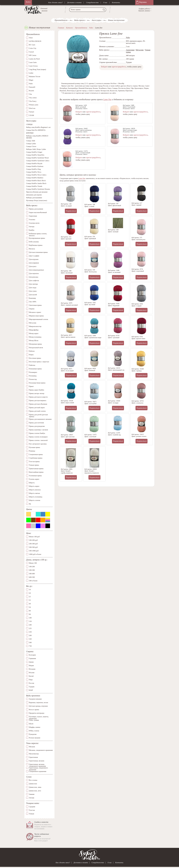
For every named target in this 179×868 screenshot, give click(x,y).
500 (30, 643)
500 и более (33, 581)
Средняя (32, 807)
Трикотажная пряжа (36, 469)
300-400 (32, 574)
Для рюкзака (34, 277)
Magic (31, 80)
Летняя (32, 798)
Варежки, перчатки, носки (39, 703)
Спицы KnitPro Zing (33, 169)
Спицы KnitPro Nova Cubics (36, 175)
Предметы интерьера (37, 713)
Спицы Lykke (31, 144)
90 (30, 614)
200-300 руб (33, 544)
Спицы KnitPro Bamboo (35, 178)
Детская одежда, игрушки (38, 706)
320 (30, 639)
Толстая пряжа (34, 462)
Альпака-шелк (34, 223)
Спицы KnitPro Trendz (34, 186)
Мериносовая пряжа (36, 316)
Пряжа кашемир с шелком (38, 430)
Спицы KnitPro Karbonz (35, 167)
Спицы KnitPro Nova (34, 172)
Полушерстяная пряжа (37, 383)
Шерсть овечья (34, 493)
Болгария (32, 655)
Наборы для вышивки (34, 198)
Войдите (104, 67)
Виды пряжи (79, 20)
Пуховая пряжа (34, 447)
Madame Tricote (35, 77)
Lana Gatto (33, 62)
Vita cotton (33, 98)
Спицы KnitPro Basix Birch (36, 181)
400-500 (32, 577)
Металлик (33, 323)
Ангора (32, 227)
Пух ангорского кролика (38, 444)
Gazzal (31, 52)
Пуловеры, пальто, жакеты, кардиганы (39, 717)
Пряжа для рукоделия (37, 426)
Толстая (32, 810)
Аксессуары (96, 20)
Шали (31, 724)
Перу (31, 680)
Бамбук (32, 230)
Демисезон (33, 784)
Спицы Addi (31, 141)
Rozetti (31, 91)
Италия (32, 673)
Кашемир (32, 298)
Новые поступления (116, 20)
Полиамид (33, 376)
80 (30, 611)
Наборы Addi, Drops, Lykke (36, 149)
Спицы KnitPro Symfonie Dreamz (38, 189)
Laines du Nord (34, 59)
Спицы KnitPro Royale (34, 164)
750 (30, 646)
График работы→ (145, 9)
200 (30, 625)
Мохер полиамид (35, 337)
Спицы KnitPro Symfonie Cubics (38, 161)
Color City (33, 48)
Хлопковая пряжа (35, 476)
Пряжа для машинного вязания (40, 419)
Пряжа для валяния (36, 209)
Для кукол (33, 266)
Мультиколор (34, 754)
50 (30, 607)
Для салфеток (34, 281)
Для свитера (33, 284)
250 (30, 632)
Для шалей (33, 295)
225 (30, 628)
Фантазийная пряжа (36, 472)
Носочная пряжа (35, 358)
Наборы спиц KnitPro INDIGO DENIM (37, 137)
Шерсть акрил (34, 486)
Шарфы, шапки (35, 727)
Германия (32, 659)
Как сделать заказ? (55, 3)
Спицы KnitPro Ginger (34, 152)
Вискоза (32, 249)
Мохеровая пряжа (35, 344)
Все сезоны (33, 780)
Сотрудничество (92, 3)
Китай (31, 676)
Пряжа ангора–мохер (37, 394)
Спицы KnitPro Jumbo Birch (36, 184)
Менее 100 (33, 563)
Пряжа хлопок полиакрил (38, 437)
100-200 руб (33, 540)
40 (30, 604)
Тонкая (32, 814)
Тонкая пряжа (34, 465)
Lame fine (107, 99)
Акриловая (33, 216)
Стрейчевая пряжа (36, 458)
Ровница (32, 451)
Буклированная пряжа (37, 238)
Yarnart (32, 112)
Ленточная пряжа (35, 305)
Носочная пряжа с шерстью (39, 362)
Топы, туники (34, 720)
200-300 (32, 570)
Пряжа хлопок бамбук (37, 433)
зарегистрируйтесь (119, 67)
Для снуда (33, 288)
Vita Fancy (33, 101)
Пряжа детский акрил (37, 408)
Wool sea (32, 108)
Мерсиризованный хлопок (39, 319)
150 (30, 621)
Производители (61, 20)
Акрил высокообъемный (38, 213)
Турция (32, 687)
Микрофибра (34, 330)
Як (30, 504)
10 (30, 590)
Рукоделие (33, 734)
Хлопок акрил (34, 479)
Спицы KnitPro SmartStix (35, 155)
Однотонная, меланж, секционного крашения (37, 764)
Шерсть (32, 483)
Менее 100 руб (34, 537)
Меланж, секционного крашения (41, 750)
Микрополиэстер (35, 326)
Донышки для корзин (34, 195)
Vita (30, 94)
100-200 (32, 567)
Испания (32, 669)
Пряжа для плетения (36, 423)
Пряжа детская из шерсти (38, 397)
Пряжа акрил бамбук (37, 390)
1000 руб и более (35, 554)
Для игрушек (34, 259)
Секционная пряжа (36, 455)
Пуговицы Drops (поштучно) (37, 201)
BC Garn (32, 45)
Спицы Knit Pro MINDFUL (36, 130)
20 (30, 593)
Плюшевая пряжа (35, 369)
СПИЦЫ (29, 125)
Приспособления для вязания (37, 192)
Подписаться (71, 211)
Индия (31, 666)
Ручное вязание (35, 738)
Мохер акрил (34, 334)
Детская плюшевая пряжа (38, 252)
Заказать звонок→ (145, 11)
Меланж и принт (35, 312)
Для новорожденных (36, 270)
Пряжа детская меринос (38, 401)
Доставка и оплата (74, 3)
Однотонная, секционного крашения (38, 768)
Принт (31, 386)
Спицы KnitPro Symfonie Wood (37, 158)
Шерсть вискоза (35, 490)
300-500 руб (33, 547)
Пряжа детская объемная (38, 404)
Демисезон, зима (35, 787)
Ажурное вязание (35, 699)
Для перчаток (34, 274)
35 (30, 600)
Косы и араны (34, 710)
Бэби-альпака (34, 242)
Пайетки (32, 365)
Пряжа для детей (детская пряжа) (38, 416)
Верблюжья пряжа (36, 245)
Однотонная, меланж (37, 761)
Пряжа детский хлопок (37, 411)
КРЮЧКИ (30, 133)
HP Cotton (33, 55)
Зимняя (32, 794)
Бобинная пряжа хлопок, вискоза (38, 235)
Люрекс (32, 309)
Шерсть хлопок (35, 500)
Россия (32, 683)
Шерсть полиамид (36, 497)
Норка (31, 355)
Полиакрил (33, 372)
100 (30, 618)
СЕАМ (31, 115)
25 (30, 597)
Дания (31, 662)
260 (30, 636)
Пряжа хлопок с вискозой (38, 440)
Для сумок (33, 291)
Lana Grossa (33, 66)
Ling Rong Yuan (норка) (38, 70)
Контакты (116, 3)
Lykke (31, 73)
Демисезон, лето (35, 791)
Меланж (32, 747)
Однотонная (33, 757)
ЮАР (31, 690)
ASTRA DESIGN (35, 41)
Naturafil (32, 87)
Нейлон (32, 351)
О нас (105, 3)
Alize (31, 38)
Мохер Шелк (34, 341)
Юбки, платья (34, 731)
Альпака (32, 220)
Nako (31, 84)
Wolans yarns (34, 105)
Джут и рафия (34, 256)
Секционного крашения (38, 771)
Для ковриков (34, 263)
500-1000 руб (34, 551)
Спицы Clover (31, 147)
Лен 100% (33, 302)
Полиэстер (33, 379)
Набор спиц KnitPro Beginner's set (38, 127)
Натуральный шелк (36, 348)
